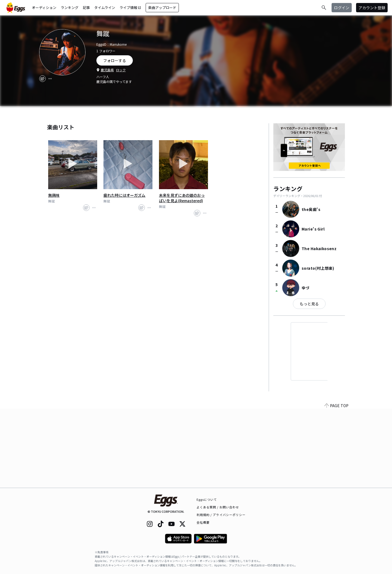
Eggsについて (207, 499)
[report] (50, 79)
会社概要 (203, 522)
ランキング (70, 7)
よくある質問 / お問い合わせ (218, 507)
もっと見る (309, 304)
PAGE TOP (336, 484)
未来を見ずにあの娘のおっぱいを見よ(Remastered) (182, 198)
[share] (42, 79)
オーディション (44, 7)
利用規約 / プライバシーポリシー (221, 515)
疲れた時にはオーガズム (124, 195)
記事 (86, 7)
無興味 (54, 195)
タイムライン (105, 7)
